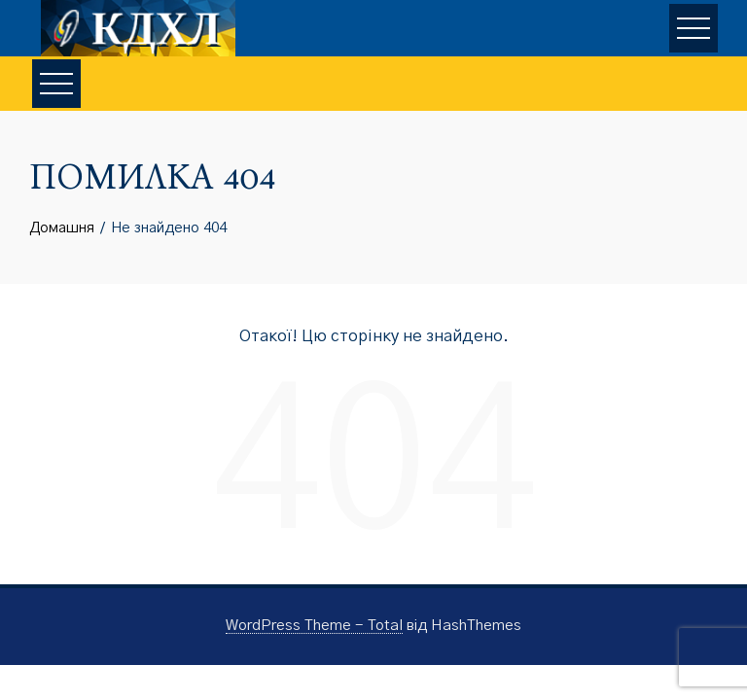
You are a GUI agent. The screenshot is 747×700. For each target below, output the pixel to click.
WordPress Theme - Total (314, 626)
